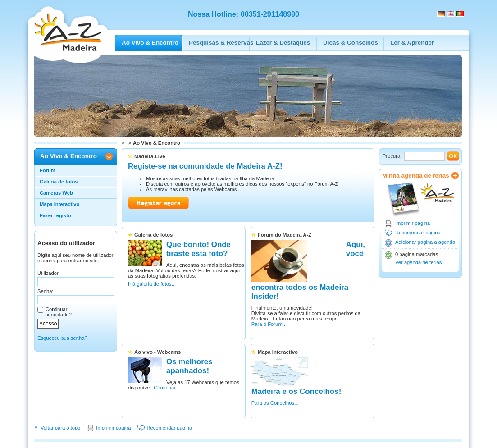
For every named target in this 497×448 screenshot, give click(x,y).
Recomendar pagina (418, 233)
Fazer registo (55, 215)
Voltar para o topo (60, 402)
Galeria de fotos (59, 182)
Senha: (45, 291)
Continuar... (199, 377)
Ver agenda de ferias (418, 262)
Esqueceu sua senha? (62, 338)
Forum (48, 170)
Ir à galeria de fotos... (152, 298)
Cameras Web (56, 193)
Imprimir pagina (413, 223)
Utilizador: (49, 273)
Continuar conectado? (59, 312)
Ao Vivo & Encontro (68, 156)
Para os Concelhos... (339, 366)
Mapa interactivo (59, 204)
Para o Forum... (274, 308)
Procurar (392, 156)
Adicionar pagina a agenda (425, 242)
